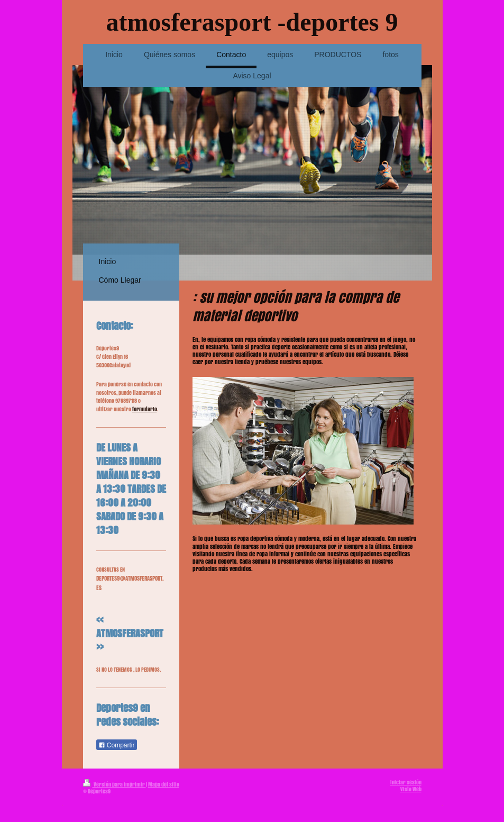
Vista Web (411, 789)
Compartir (117, 745)
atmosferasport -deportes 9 (252, 22)
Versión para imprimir (114, 784)
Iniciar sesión (406, 782)
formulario (145, 409)
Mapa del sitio (164, 784)
